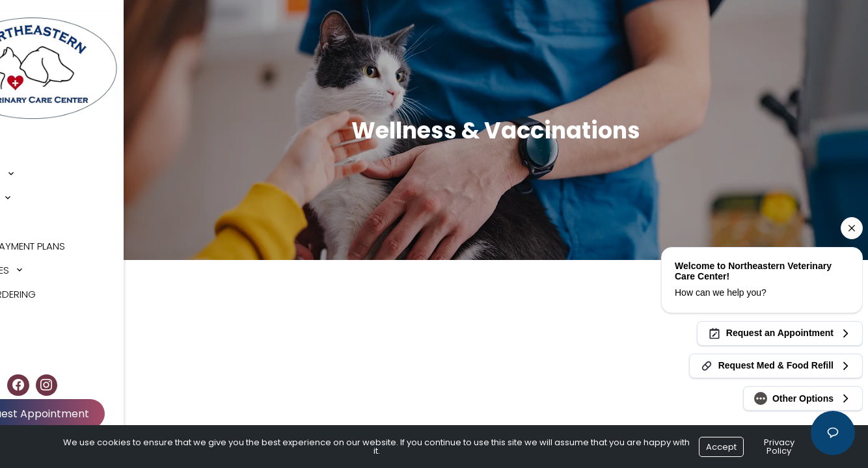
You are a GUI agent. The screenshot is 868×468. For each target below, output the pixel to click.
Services (34, 187)
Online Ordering (54, 283)
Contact (36, 331)
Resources (40, 259)
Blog (26, 307)
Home (26, 139)
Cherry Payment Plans (68, 235)
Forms (29, 211)
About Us (36, 163)
